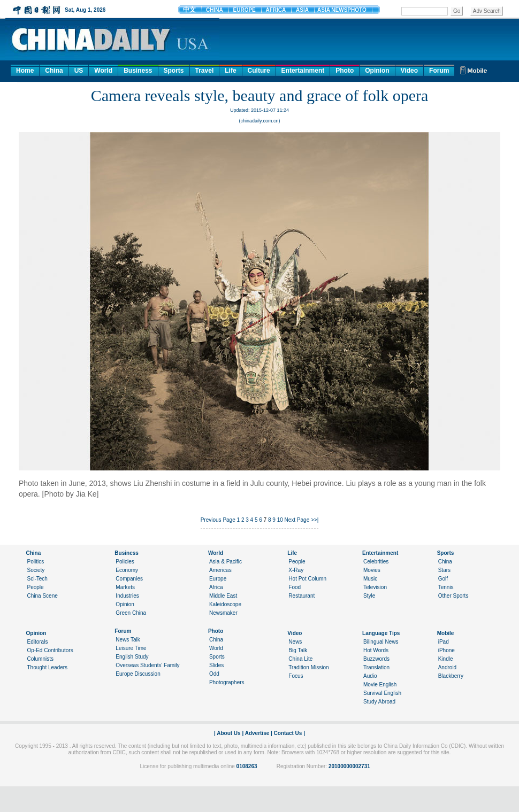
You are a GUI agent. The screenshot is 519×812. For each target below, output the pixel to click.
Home (25, 71)
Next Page (297, 520)
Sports (174, 71)
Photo (345, 71)
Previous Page (218, 520)
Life (230, 71)
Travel (205, 71)
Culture (259, 71)
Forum (439, 71)
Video (409, 71)
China (54, 71)
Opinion (377, 71)
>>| (315, 520)
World (103, 71)
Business (138, 71)
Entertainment (303, 71)
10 (280, 520)
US (79, 71)
